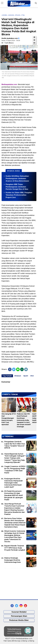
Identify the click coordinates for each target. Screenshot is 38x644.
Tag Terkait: (7, 376)
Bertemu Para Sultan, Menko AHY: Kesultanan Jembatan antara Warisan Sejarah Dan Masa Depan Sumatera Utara (15, 523)
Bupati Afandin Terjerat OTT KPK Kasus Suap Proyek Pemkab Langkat (15, 548)
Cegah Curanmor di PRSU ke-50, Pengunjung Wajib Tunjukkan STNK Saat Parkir (15, 470)
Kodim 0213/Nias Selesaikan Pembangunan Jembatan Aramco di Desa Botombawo (17, 179)
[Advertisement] (17, 584)
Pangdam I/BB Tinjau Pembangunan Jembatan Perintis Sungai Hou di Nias (17, 187)
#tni (32, 376)
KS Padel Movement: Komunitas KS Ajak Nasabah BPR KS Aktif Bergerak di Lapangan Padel (14, 495)
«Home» (4, 15)
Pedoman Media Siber (19, 620)
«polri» (18, 15)
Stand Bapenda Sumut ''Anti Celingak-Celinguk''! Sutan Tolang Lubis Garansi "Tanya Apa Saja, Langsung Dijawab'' (15, 458)
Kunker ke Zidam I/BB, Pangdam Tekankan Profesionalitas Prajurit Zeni (19, 195)
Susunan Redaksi (19, 612)
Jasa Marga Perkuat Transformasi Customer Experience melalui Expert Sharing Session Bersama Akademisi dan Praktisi (15, 509)
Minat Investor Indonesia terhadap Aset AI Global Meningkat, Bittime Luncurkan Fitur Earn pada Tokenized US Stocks (15, 536)
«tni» (23, 15)
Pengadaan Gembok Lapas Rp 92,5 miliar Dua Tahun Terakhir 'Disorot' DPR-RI (15, 445)
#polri (26, 376)
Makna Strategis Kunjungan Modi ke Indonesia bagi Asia (12, 560)
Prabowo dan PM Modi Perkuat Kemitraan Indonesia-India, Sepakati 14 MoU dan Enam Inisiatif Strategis (24, 420)
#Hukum (18, 376)
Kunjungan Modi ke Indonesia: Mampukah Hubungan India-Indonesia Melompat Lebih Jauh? (14, 483)
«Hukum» (11, 15)
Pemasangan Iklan (19, 616)
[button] (34, 43)
